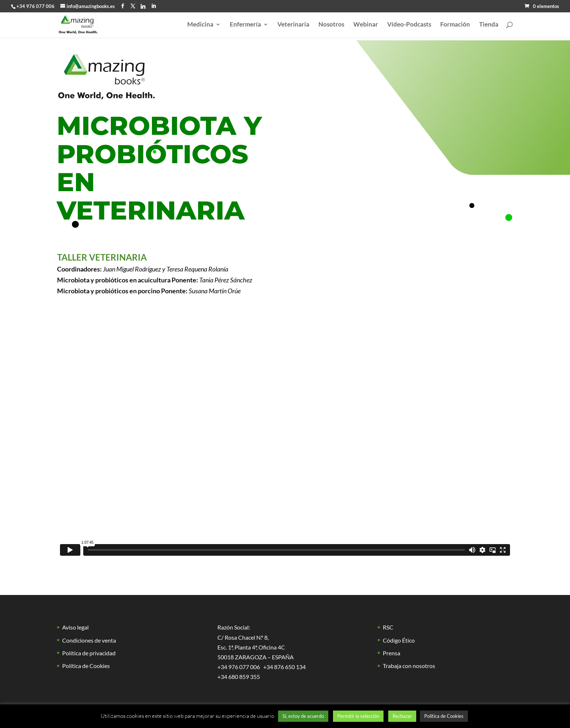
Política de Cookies (86, 666)
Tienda (489, 25)
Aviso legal (75, 627)
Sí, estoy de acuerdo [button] (303, 716)
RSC (388, 627)
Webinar (366, 25)
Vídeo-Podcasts (409, 25)
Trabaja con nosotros (409, 666)
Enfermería (245, 25)
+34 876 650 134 (284, 667)
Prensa (392, 653)
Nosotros (331, 25)
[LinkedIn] (154, 6)
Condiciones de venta (89, 640)
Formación (455, 25)
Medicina (200, 25)
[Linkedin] (143, 6)
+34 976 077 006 (35, 6)
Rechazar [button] (402, 716)
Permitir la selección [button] (358, 716)
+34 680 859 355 (239, 677)
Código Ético (399, 640)
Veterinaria (293, 25)
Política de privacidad (89, 653)
